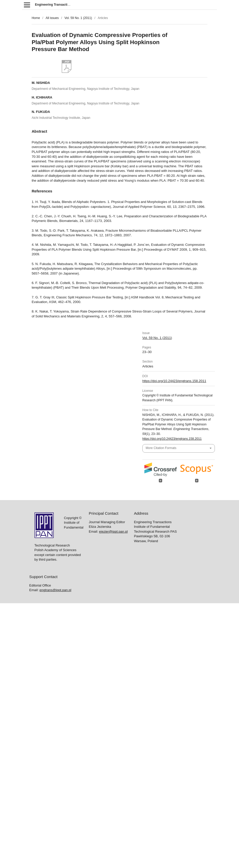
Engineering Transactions (54, 5)
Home (36, 18)
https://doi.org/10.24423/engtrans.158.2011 (174, 381)
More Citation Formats (161, 448)
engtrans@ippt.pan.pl (56, 590)
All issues (52, 18)
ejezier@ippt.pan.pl (113, 531)
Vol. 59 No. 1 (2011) (78, 18)
